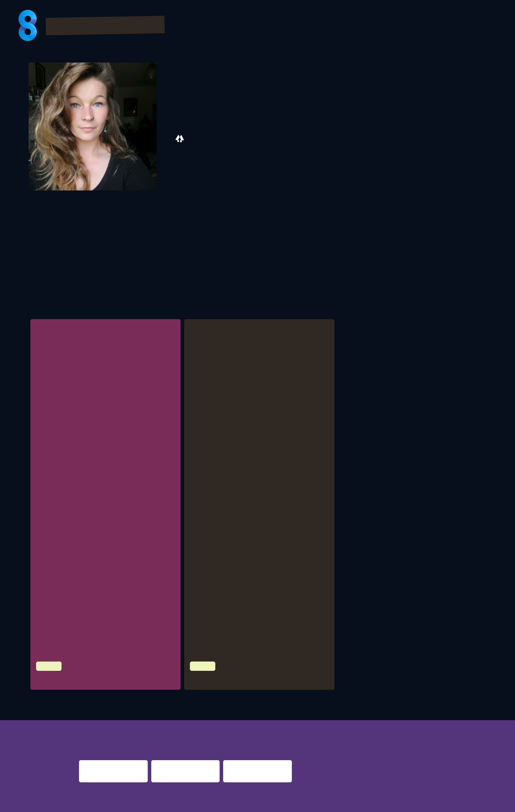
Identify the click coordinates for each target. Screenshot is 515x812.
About (483, 26)
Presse (448, 26)
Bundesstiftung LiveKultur (245, 532)
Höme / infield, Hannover (90, 625)
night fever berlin (102, 722)
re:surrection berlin (248, 722)
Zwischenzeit (58, 674)
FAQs (416, 26)
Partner (382, 26)
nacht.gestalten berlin (324, 722)
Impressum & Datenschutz (122, 802)
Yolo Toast (208, 674)
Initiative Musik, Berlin (87, 454)
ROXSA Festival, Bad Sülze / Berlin (99, 482)
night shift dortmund (178, 722)
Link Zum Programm (222, 490)
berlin (375, 722)
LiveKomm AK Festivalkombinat (96, 511)
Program (274, 26)
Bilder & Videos (329, 26)
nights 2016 (455, 722)
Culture (48, 660)
